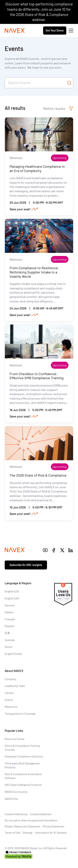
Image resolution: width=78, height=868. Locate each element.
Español (9, 626)
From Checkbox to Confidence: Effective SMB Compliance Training (37, 376)
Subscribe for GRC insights (26, 565)
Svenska (10, 640)
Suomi (9, 647)
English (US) (12, 591)
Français (10, 619)
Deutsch (10, 605)
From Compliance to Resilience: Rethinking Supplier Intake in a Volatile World (34, 272)
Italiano (9, 612)
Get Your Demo (55, 30)
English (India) (13, 654)
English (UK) (12, 598)
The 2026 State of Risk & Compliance (38, 475)
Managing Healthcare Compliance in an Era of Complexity (37, 169)
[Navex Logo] (15, 31)
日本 (7, 633)
